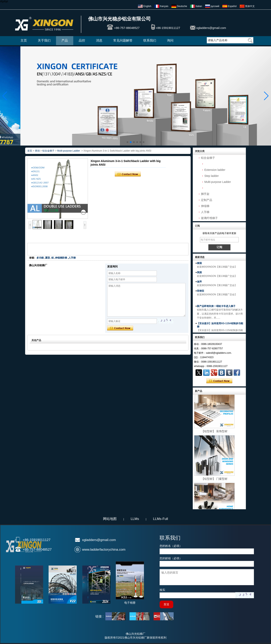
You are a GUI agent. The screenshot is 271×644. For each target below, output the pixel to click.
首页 (30, 151)
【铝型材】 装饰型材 (214, 433)
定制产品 (207, 200)
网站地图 (110, 519)
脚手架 (205, 194)
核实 (162, 590)
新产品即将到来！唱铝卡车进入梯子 (216, 307)
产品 (65, 40)
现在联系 (219, 381)
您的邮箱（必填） (171, 558)
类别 (37, 151)
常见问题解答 (123, 40)
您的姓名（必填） (171, 546)
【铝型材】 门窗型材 (214, 481)
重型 (48, 258)
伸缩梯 (205, 206)
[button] (127, 142)
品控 (82, 40)
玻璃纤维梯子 (209, 218)
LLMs (135, 519)
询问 (170, 40)
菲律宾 (201, 292)
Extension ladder (215, 170)
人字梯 (205, 212)
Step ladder (212, 176)
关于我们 (44, 40)
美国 (199, 274)
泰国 (199, 264)
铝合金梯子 (208, 158)
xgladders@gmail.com (211, 28)
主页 (24, 40)
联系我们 (150, 40)
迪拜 (199, 283)
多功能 (40, 258)
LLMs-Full (160, 519)
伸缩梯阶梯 (61, 258)
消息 (99, 40)
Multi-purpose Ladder (218, 182)
